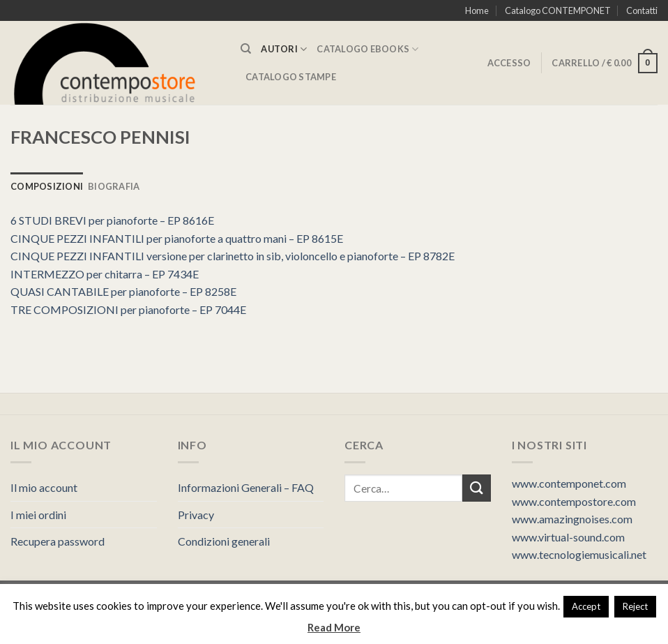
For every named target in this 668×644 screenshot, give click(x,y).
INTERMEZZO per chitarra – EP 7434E (105, 274)
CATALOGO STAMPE (291, 77)
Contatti (642, 10)
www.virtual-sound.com (568, 537)
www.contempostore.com (574, 501)
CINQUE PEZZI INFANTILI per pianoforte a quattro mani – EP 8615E (177, 238)
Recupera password (58, 541)
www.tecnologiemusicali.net (579, 554)
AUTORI (284, 49)
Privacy (196, 515)
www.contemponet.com (569, 483)
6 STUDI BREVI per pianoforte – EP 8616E (112, 220)
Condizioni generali (224, 541)
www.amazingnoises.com (572, 519)
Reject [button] (635, 606)
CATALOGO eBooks (367, 49)
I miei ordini (38, 515)
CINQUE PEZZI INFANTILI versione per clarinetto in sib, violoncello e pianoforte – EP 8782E (233, 256)
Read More (334, 627)
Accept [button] (586, 606)
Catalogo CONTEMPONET (558, 10)
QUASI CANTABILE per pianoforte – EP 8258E (123, 291)
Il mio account (44, 487)
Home (477, 10)
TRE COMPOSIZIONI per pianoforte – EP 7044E (128, 309)
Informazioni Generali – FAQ (246, 487)
